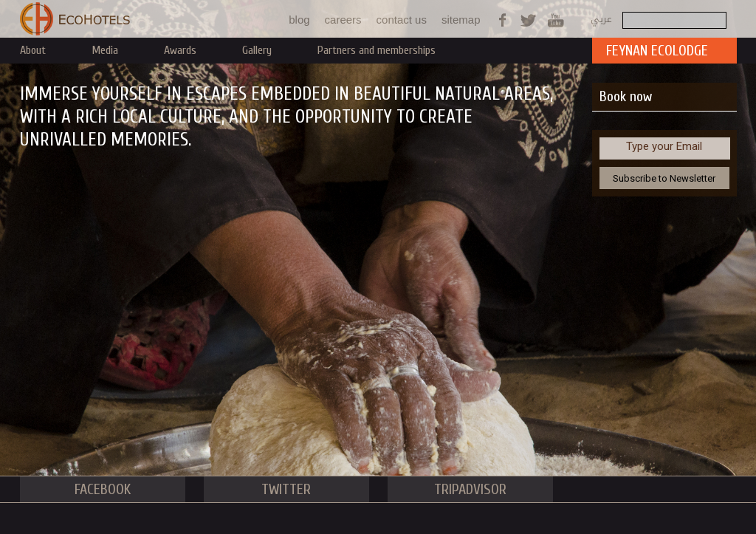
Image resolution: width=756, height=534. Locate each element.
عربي (601, 19)
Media (105, 50)
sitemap (461, 20)
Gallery (257, 50)
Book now (626, 96)
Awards (180, 50)
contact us (402, 20)
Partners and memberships (377, 50)
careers (343, 20)
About (33, 50)
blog (299, 20)
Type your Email (664, 146)
